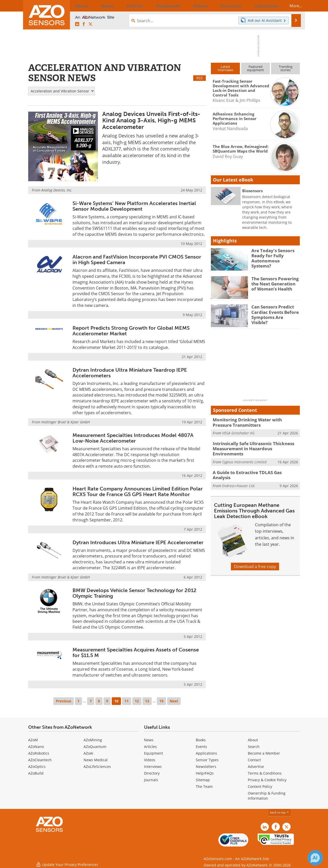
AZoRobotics (39, 753)
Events (201, 747)
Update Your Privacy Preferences (67, 861)
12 (137, 701)
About (253, 740)
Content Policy (260, 786)
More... (291, 6)
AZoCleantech (40, 760)
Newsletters (206, 767)
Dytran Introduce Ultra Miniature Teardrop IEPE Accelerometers (130, 373)
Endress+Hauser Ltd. (239, 472)
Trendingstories (286, 68)
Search (254, 747)
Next (174, 701)
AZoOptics (37, 767)
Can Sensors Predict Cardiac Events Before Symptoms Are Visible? (273, 311)
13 (147, 701)
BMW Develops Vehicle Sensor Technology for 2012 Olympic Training (135, 593)
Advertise (256, 767)
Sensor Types (207, 760)
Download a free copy (255, 556)
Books (201, 740)
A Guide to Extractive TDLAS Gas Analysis (252, 465)
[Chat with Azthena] (315, 858)
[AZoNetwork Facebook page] (84, 24)
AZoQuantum (95, 747)
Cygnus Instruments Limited (244, 454)
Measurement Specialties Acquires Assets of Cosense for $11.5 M (136, 652)
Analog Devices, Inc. (57, 190)
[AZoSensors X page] (90, 24)
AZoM (33, 740)
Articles (150, 747)
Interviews (153, 767)
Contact (254, 760)
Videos (150, 760)
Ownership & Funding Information (267, 796)
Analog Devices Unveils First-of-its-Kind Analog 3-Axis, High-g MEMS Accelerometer (151, 120)
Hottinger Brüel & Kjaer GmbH (66, 422)
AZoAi (88, 753)
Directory (152, 773)
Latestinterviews (225, 68)
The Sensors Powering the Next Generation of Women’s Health (274, 283)
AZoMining (93, 740)
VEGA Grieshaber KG (238, 432)
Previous (64, 701)
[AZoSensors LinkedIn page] (77, 24)
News (149, 740)
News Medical (96, 760)
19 (161, 701)
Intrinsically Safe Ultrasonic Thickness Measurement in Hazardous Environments (253, 445)
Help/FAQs (205, 773)
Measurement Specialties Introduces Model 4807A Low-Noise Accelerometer (133, 438)
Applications (206, 753)
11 (127, 701)
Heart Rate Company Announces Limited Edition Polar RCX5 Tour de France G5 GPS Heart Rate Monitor (138, 491)
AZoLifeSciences (97, 767)
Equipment (153, 753)
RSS (199, 78)
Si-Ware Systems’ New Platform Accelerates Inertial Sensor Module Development (134, 206)
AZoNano (36, 747)
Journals (151, 780)
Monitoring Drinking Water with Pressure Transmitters (253, 422)
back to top (280, 812)
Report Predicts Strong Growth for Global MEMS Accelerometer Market (131, 331)
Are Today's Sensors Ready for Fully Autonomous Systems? (273, 255)
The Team (204, 786)
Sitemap (203, 780)
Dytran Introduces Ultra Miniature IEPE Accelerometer (138, 542)
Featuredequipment (255, 68)
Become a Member (264, 753)
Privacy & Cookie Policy (267, 780)
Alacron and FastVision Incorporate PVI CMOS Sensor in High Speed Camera (137, 260)
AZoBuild (36, 773)
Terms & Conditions (265, 773)
